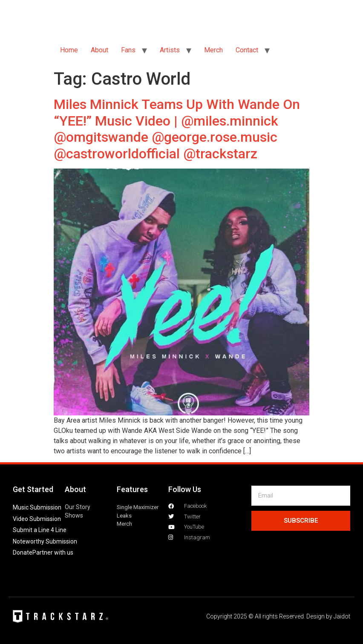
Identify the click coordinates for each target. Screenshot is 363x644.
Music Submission (37, 507)
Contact (247, 50)
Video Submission (37, 519)
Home (69, 50)
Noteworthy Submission (45, 541)
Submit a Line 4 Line (40, 530)
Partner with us (53, 552)
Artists (170, 50)
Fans (128, 50)
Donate (23, 552)
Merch (213, 50)
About (99, 50)
